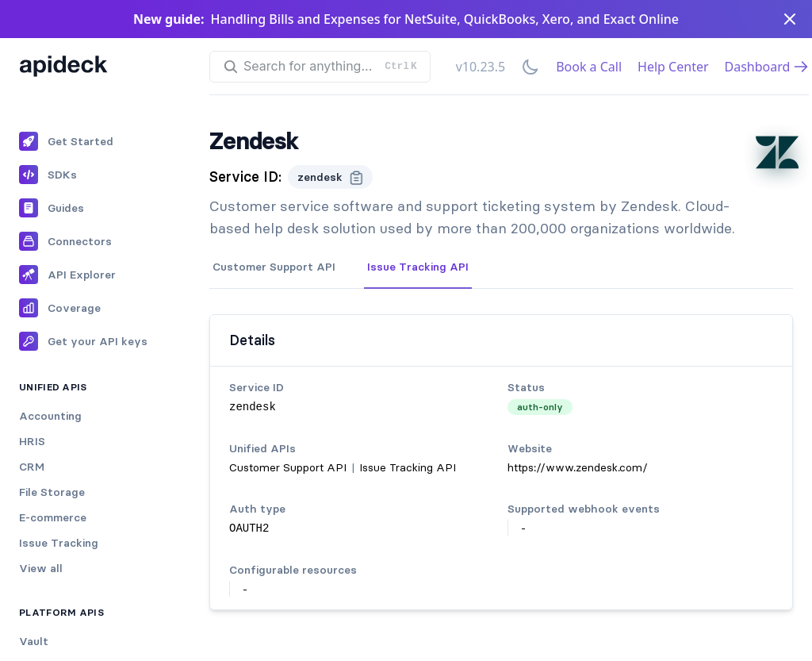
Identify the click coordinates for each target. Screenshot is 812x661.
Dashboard (767, 67)
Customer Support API (274, 267)
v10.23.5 (481, 67)
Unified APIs (53, 387)
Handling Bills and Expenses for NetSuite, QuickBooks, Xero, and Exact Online (445, 19)
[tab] (274, 267)
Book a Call (589, 67)
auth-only (540, 407)
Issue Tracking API (418, 267)
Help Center (673, 67)
